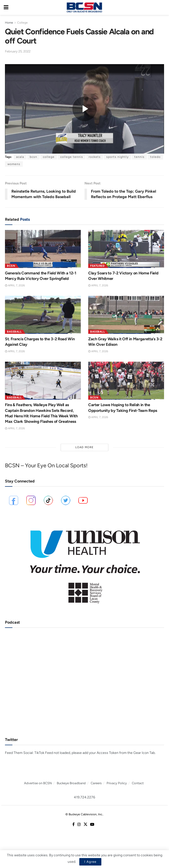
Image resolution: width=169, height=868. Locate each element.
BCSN (11, 266)
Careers (96, 783)
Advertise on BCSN (38, 783)
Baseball (14, 332)
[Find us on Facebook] (73, 825)
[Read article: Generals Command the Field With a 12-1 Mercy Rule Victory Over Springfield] (43, 249)
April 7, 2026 (15, 285)
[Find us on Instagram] (79, 825)
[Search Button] (163, 7)
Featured (97, 266)
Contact (138, 783)
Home (9, 23)
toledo (155, 157)
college (49, 157)
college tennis (72, 157)
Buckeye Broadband (71, 783)
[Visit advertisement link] (84, 564)
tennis (139, 157)
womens (14, 164)
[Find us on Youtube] (92, 825)
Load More (84, 447)
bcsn (33, 157)
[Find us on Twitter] (85, 825)
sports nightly (117, 157)
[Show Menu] (6, 7)
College (22, 23)
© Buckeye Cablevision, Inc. (84, 814)
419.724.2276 (84, 797)
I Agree (90, 862)
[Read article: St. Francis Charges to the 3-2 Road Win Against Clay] (43, 315)
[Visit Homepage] (84, 7)
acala (20, 157)
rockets (95, 157)
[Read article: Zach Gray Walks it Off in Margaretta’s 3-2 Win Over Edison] (126, 315)
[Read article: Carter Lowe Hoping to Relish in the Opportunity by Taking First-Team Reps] (126, 381)
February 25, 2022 (18, 51)
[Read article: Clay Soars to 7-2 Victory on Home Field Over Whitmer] (126, 249)
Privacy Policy (117, 783)
